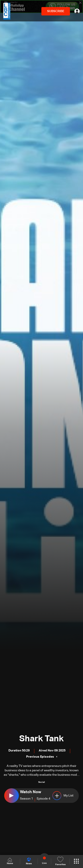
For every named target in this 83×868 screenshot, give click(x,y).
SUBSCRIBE (56, 11)
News (29, 861)
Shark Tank (41, 739)
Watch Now (31, 792)
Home (10, 861)
